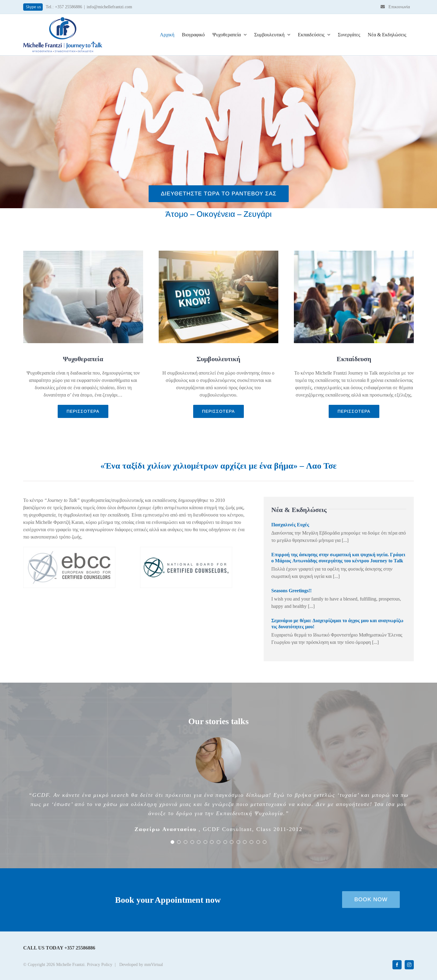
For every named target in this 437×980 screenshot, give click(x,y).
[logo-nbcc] (186, 549)
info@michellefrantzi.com (109, 7)
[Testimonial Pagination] (172, 842)
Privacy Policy (100, 965)
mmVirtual (154, 965)
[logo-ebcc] (69, 549)
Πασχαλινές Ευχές (290, 525)
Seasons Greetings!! (291, 591)
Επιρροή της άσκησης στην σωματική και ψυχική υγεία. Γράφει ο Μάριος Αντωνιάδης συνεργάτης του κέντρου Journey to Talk (338, 558)
